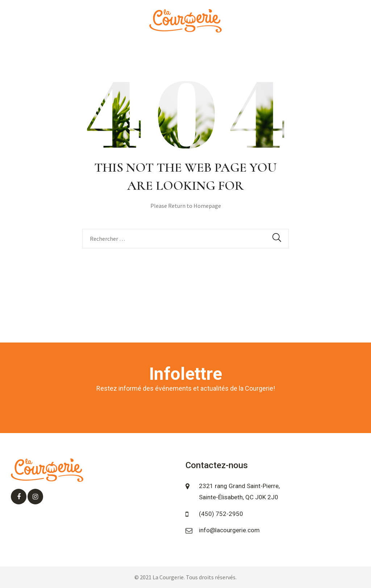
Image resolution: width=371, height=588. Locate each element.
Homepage (207, 206)
